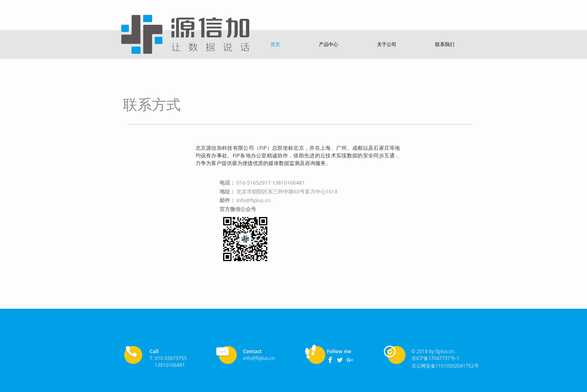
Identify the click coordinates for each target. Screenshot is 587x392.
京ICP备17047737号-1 (436, 358)
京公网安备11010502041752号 (445, 366)
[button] (275, 44)
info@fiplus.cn (254, 200)
